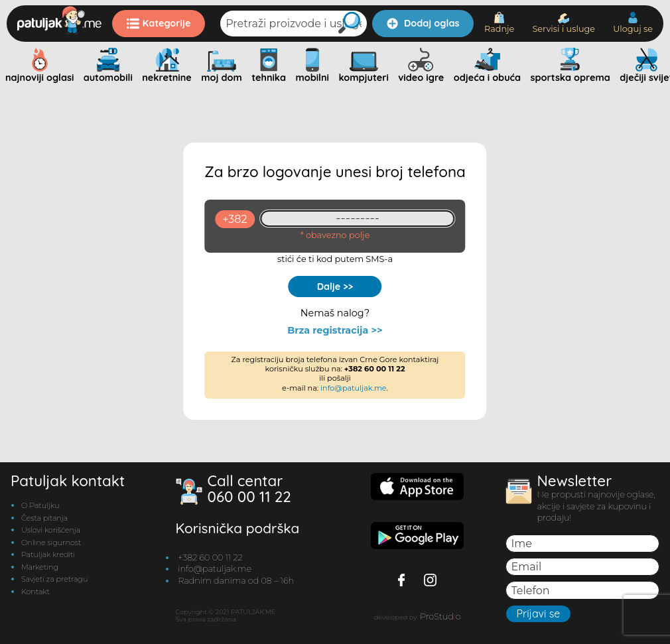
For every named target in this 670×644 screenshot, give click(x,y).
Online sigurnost (51, 543)
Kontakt (35, 592)
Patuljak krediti (48, 554)
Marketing (40, 567)
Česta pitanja (44, 518)
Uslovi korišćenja (51, 530)
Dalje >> (335, 287)
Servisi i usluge (564, 24)
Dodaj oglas (423, 23)
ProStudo (440, 616)
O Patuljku (40, 505)
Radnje (499, 23)
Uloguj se (633, 23)
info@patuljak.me (354, 388)
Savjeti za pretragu (54, 579)
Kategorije (159, 23)
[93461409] (358, 219)
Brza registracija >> (335, 331)
